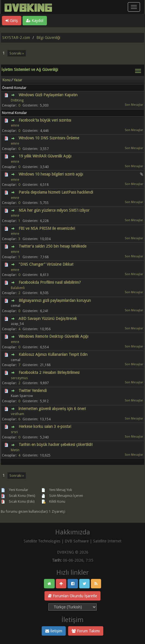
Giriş (12, 21)
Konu (7, 80)
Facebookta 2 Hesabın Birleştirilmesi (49, 372)
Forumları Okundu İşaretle (72, 596)
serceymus (19, 378)
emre (15, 125)
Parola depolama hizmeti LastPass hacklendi (56, 192)
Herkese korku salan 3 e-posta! (45, 426)
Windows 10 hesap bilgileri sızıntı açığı (51, 174)
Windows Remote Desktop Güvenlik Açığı (54, 336)
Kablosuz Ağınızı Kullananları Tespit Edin (53, 354)
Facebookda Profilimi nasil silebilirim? (50, 282)
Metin (15, 450)
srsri (14, 432)
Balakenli (18, 288)
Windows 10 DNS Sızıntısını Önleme (49, 138)
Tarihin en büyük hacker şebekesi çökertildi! (56, 445)
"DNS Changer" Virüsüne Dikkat (46, 264)
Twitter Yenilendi (33, 391)
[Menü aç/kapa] (134, 7)
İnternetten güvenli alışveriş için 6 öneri (52, 409)
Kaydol (35, 21)
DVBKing (17, 100)
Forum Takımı (86, 631)
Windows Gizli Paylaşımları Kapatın (48, 95)
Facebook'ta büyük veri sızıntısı (45, 120)
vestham (17, 414)
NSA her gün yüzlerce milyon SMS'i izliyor (54, 210)
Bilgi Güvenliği (48, 38)
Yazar (18, 80)
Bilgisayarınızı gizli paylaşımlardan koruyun (55, 300)
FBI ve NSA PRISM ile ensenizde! (47, 228)
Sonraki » (17, 53)
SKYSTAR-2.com (16, 38)
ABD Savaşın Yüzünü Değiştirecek (48, 319)
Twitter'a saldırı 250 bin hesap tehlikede (52, 246)
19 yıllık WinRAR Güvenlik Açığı (45, 156)
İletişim (54, 631)
